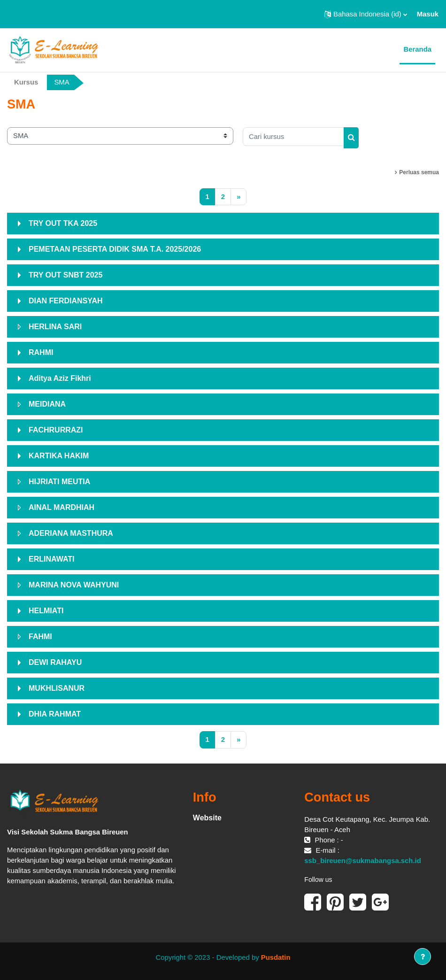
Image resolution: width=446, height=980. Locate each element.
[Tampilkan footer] (423, 957)
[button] (366, 14)
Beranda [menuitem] (417, 49)
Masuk (428, 14)
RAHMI (41, 352)
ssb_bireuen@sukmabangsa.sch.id (362, 861)
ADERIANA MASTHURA (71, 533)
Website (207, 818)
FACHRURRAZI (56, 430)
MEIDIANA (47, 404)
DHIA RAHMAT (55, 714)
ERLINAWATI (51, 559)
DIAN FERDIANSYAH (66, 301)
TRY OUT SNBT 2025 (65, 275)
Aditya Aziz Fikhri (60, 378)
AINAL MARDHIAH (62, 507)
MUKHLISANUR (57, 688)
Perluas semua (419, 172)
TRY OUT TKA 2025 (63, 223)
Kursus (26, 82)
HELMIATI (46, 611)
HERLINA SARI (55, 327)
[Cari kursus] (293, 137)
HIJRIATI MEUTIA (59, 482)
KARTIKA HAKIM (59, 456)
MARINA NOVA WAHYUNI (74, 585)
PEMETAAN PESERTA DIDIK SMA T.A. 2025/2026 (115, 249)
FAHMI (40, 637)
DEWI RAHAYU (55, 662)
